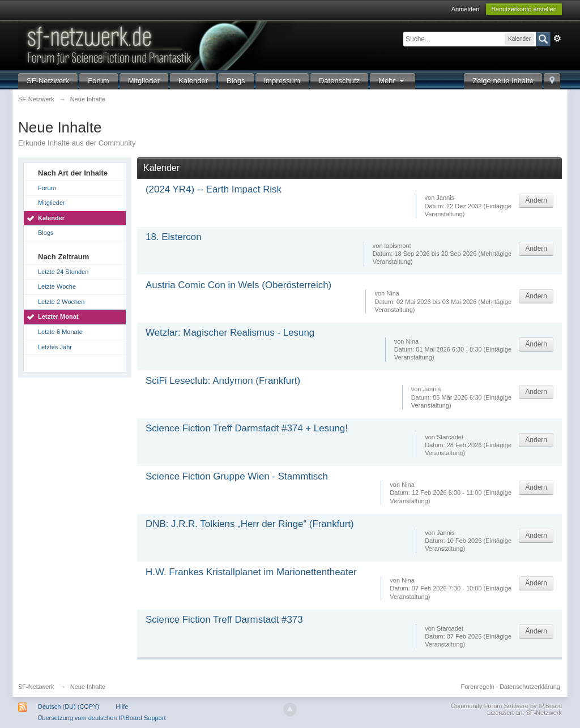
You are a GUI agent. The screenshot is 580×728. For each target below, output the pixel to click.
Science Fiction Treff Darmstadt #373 (224, 620)
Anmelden (466, 9)
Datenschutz (339, 81)
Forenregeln (478, 687)
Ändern (536, 200)
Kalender (193, 81)
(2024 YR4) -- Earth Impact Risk (214, 189)
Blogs (236, 81)
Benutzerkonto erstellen (524, 9)
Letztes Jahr (55, 347)
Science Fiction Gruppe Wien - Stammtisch (237, 476)
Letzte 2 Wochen (61, 302)
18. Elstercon (174, 237)
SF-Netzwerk (48, 81)
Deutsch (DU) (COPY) (69, 706)
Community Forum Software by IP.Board (506, 706)
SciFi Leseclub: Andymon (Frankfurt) (223, 381)
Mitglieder (144, 81)
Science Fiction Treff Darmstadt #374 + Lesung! (247, 428)
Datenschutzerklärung (530, 687)
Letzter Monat (58, 316)
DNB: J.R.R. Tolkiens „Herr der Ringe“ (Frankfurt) (250, 524)
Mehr (393, 81)
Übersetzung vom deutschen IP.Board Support (101, 718)
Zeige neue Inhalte (503, 81)
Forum (99, 81)
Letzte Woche (57, 286)
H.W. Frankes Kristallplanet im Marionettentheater (251, 572)
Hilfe (122, 706)
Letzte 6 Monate (60, 332)
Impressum (282, 81)
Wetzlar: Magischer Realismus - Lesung (230, 333)
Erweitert (557, 38)
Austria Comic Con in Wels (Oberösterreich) (238, 285)
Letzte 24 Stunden (63, 272)
